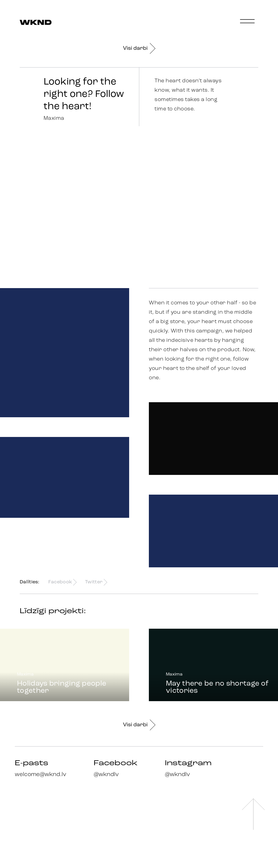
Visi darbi (139, 48)
